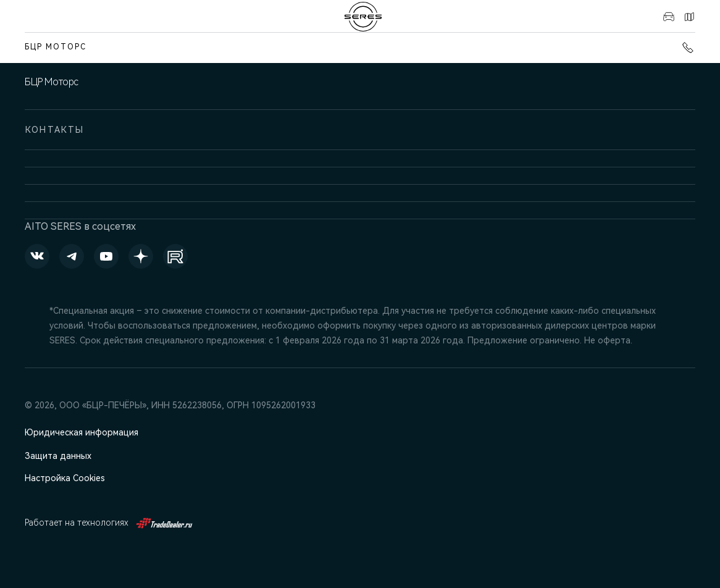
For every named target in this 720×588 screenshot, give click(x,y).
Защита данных (58, 456)
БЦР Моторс (56, 47)
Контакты (689, 17)
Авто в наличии (669, 17)
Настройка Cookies (65, 478)
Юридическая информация (82, 432)
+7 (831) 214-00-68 (688, 48)
